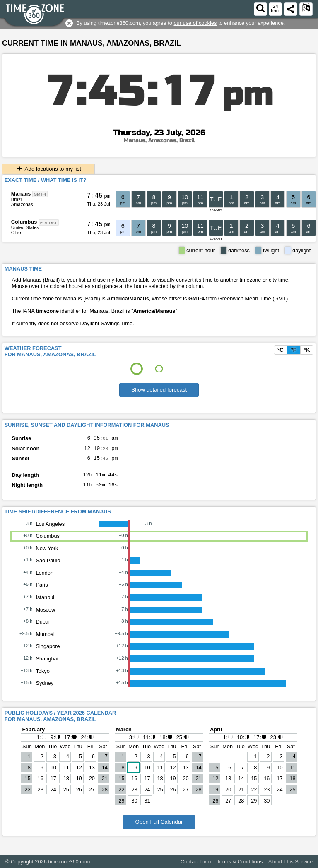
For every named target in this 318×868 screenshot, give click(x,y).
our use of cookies (195, 23)
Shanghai (47, 665)
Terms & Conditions (240, 862)
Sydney (45, 689)
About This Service (290, 862)
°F (294, 350)
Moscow (45, 616)
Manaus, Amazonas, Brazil (159, 140)
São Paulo (48, 567)
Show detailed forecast (159, 390)
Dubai (42, 628)
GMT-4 (40, 194)
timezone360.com (69, 862)
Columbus (24, 222)
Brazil (17, 199)
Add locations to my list (48, 169)
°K (307, 350)
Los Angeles (50, 530)
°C (280, 350)
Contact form (196, 862)
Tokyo (42, 677)
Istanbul (45, 603)
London (45, 579)
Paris (42, 591)
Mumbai (45, 640)
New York (47, 555)
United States (25, 227)
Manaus (21, 194)
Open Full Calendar (159, 828)
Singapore (48, 652)
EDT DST (49, 222)
